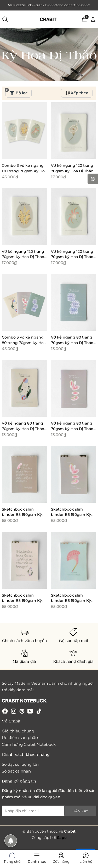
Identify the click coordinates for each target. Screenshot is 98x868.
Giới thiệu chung (18, 731)
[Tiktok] (39, 711)
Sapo (62, 838)
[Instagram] (14, 711)
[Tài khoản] (93, 19)
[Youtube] (30, 711)
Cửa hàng (61, 857)
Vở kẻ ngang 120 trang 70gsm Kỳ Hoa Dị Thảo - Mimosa (24, 257)
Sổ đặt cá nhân (16, 771)
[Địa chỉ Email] (49, 811)
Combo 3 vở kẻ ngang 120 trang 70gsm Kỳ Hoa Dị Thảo (24, 171)
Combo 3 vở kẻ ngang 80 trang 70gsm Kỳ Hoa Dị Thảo (24, 343)
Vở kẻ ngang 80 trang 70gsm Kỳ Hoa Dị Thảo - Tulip (24, 429)
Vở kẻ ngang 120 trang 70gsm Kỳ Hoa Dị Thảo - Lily (73, 257)
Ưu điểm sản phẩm (21, 738)
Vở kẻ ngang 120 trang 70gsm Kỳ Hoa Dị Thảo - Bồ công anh (73, 171)
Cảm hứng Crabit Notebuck (29, 744)
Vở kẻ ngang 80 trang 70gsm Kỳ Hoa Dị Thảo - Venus (73, 429)
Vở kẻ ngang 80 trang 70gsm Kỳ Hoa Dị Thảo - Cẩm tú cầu (73, 343)
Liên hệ (86, 857)
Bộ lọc (16, 92)
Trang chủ (12, 857)
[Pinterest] (22, 711)
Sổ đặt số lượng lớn (20, 764)
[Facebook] (5, 711)
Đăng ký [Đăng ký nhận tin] (80, 811)
